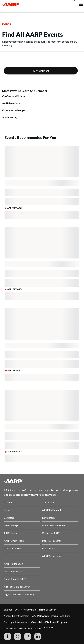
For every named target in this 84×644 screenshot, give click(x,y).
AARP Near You (11, 103)
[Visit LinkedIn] (38, 636)
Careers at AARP (51, 533)
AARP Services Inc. (52, 556)
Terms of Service (48, 609)
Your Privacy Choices (30, 628)
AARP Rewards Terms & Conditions (51, 616)
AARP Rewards (12, 533)
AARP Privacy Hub (26, 609)
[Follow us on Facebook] (8, 636)
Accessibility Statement (17, 616)
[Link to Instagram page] (28, 636)
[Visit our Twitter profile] (18, 636)
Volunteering (10, 117)
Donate (8, 510)
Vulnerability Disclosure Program (49, 622)
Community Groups (14, 110)
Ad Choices (10, 628)
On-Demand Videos (14, 96)
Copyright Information (16, 622)
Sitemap (8, 609)
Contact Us (48, 502)
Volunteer (9, 518)
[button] (81, 4)
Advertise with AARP (53, 525)
